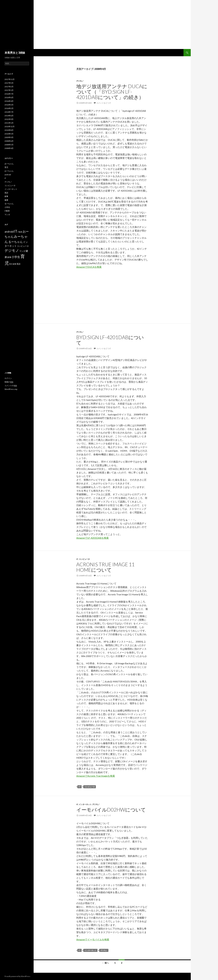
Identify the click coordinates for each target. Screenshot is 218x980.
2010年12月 (10, 126)
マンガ (7, 214)
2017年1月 (9, 90)
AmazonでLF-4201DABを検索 (92, 538)
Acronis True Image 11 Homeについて (105, 567)
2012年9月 (9, 119)
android (8, 175)
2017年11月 (10, 79)
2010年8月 (9, 130)
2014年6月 (9, 116)
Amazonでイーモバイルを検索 (93, 939)
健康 (6, 200)
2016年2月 (9, 108)
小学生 (7, 207)
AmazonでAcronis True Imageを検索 (96, 776)
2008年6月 (9, 141)
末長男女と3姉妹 (15, 53)
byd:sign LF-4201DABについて (110, 340)
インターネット (85, 804)
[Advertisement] (95, 26)
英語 (6, 193)
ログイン (8, 378)
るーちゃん (9, 204)
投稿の (9, 382)
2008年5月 (9, 145)
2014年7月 (9, 112)
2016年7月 (9, 94)
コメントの (11, 386)
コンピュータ (84, 559)
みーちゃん (9, 164)
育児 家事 (13, 264)
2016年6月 (9, 97)
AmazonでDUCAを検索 (89, 267)
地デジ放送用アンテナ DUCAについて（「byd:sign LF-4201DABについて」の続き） (112, 92)
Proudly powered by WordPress (17, 976)
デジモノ (80, 81)
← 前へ (105, 963)
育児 (6, 167)
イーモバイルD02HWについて (111, 810)
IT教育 (7, 211)
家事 (6, 196)
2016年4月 (9, 101)
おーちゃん (9, 171)
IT (77, 559)
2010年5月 (9, 134)
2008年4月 (9, 148)
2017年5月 (9, 83)
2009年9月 (9, 137)
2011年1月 (9, 123)
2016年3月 (9, 105)
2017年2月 (9, 87)
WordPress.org (11, 389)
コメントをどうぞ (104, 103)
